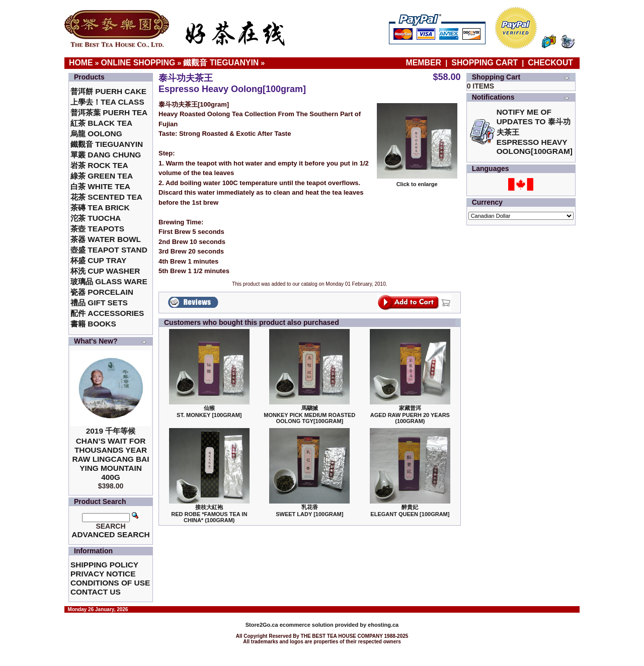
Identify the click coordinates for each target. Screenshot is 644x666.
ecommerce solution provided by (307, 625)
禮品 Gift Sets (99, 303)
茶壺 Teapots (97, 229)
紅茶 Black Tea (101, 123)
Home (81, 63)
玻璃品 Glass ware (109, 281)
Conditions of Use (110, 583)
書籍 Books (93, 324)
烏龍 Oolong (96, 134)
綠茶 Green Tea (102, 176)
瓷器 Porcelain (102, 292)
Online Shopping (138, 63)
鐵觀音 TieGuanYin (221, 63)
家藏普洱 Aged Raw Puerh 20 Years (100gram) (410, 414)
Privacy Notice (103, 574)
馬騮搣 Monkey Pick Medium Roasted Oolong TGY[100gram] (309, 414)
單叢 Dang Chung (106, 155)
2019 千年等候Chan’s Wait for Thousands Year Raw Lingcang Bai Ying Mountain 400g (110, 454)
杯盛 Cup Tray (98, 260)
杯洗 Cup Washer (105, 271)
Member (425, 63)
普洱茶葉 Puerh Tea (109, 112)
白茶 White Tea (100, 186)
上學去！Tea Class (107, 102)
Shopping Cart (485, 63)
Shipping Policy (104, 565)
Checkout (550, 63)
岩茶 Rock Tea (99, 165)
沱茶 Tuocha (96, 218)
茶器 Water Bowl (106, 239)
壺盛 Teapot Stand (109, 250)
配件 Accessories (107, 313)
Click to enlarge (417, 182)
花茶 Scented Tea (106, 197)
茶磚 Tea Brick (100, 207)
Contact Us (96, 592)
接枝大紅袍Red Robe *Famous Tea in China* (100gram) (209, 514)
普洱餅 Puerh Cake (108, 91)
